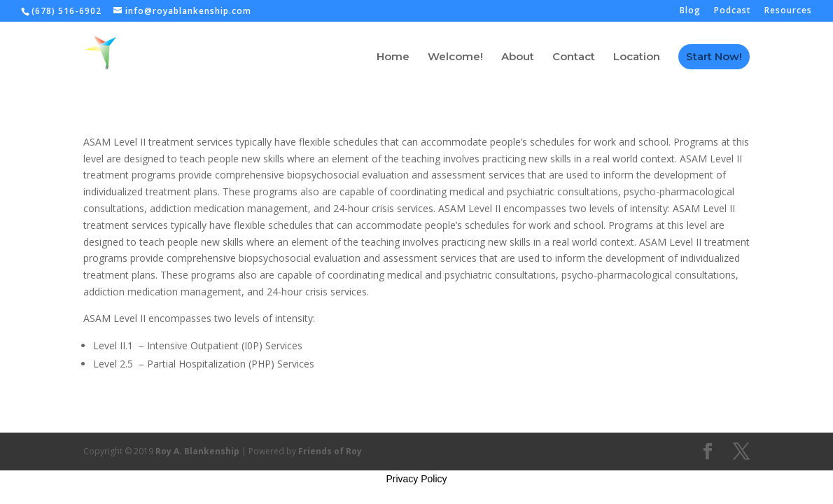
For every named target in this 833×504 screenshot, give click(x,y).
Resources (788, 11)
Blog (690, 11)
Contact (574, 57)
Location (637, 57)
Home (393, 57)
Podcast (733, 11)
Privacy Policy (416, 479)
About (518, 57)
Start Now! (714, 56)
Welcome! (455, 57)
